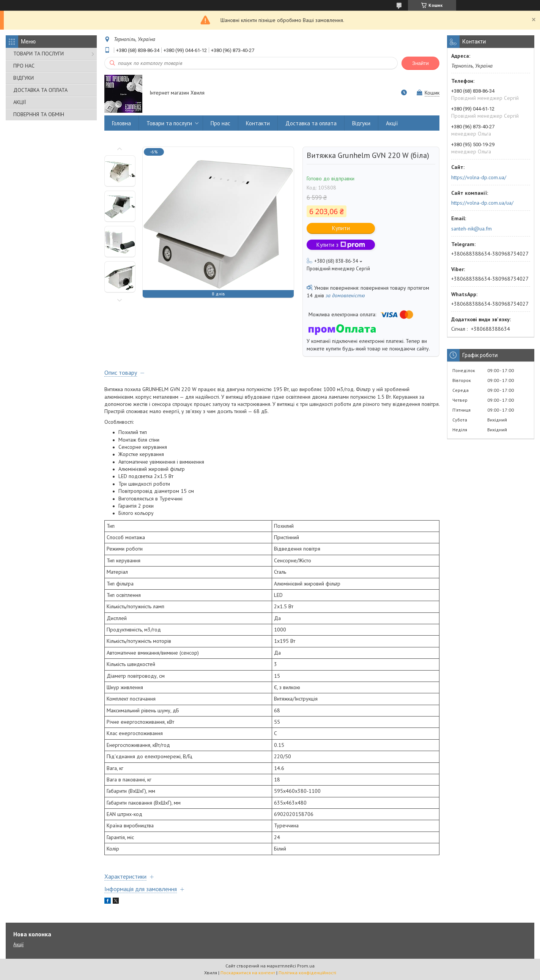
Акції (392, 123)
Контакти (258, 123)
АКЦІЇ (20, 102)
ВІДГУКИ (24, 78)
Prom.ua (306, 966)
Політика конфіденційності (307, 973)
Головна (121, 123)
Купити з (341, 245)
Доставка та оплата (311, 123)
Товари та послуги (169, 123)
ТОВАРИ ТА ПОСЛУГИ (39, 54)
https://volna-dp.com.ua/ (479, 177)
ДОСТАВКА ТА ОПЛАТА (40, 90)
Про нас (220, 123)
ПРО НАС (24, 66)
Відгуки (361, 123)
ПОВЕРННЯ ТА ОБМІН (39, 114)
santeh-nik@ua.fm (472, 229)
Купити (341, 228)
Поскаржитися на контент (248, 973)
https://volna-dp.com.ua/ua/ (482, 203)
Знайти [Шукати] (420, 63)
